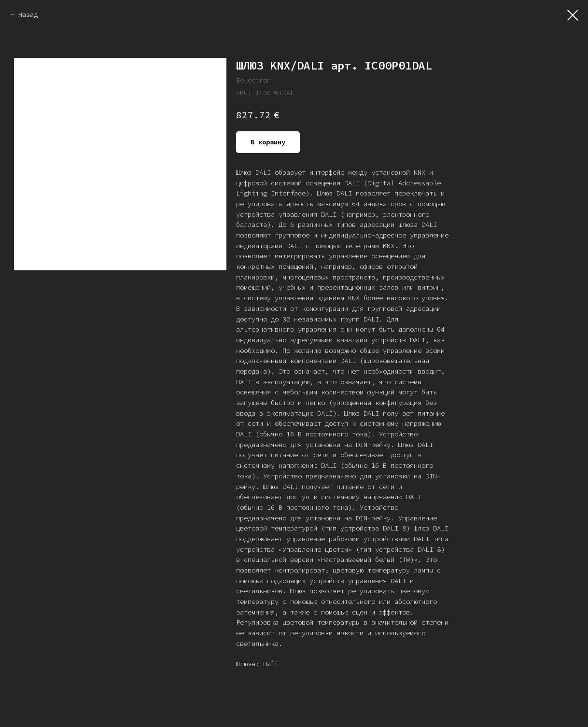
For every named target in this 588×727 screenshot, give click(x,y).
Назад (28, 14)
